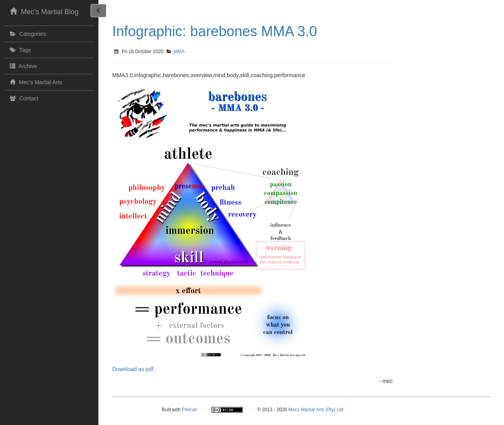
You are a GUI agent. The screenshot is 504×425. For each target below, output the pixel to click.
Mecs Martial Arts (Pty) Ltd (316, 410)
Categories (27, 34)
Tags (19, 50)
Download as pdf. (133, 369)
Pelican (190, 410)
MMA (179, 52)
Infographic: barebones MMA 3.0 (215, 31)
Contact (23, 98)
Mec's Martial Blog (43, 11)
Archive (22, 66)
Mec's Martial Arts (35, 82)
